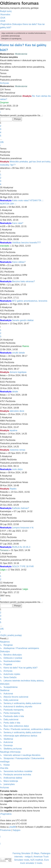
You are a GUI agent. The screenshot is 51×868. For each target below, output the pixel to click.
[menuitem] (3, 18)
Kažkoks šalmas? (21, 508)
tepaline (13, 430)
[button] (0, 112)
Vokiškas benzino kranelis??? (26, 243)
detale (15, 392)
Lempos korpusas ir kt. (23, 528)
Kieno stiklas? (19, 262)
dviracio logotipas (18, 372)
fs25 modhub (37, 860)
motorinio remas (17, 450)
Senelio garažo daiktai (23, 320)
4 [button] (1, 132)
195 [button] (2, 142)
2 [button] (1, 126)
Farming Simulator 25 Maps (26, 853)
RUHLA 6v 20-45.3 (21, 547)
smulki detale (18, 353)
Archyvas (4, 83)
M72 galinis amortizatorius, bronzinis (30, 301)
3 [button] (1, 129)
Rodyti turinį (6, 11)
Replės (13, 489)
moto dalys (17, 469)
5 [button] (1, 136)
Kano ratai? (18, 223)
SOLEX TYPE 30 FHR (23, 566)
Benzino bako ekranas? (23, 281)
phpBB (13, 827)
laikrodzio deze (17, 411)
